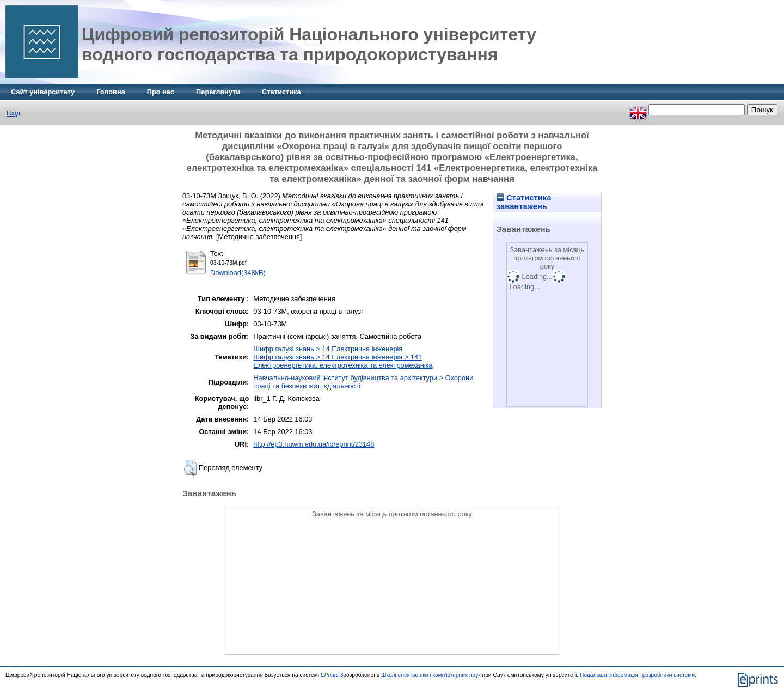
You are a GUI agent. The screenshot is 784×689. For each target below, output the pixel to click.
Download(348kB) (238, 273)
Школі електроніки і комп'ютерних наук (431, 675)
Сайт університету (43, 92)
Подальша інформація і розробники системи (637, 675)
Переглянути (218, 92)
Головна (111, 92)
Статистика (281, 92)
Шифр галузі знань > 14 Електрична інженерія (328, 349)
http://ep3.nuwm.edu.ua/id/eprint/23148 (314, 444)
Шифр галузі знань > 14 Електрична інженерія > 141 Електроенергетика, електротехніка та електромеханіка (343, 361)
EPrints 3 (332, 675)
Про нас (161, 92)
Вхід (13, 113)
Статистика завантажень (524, 202)
